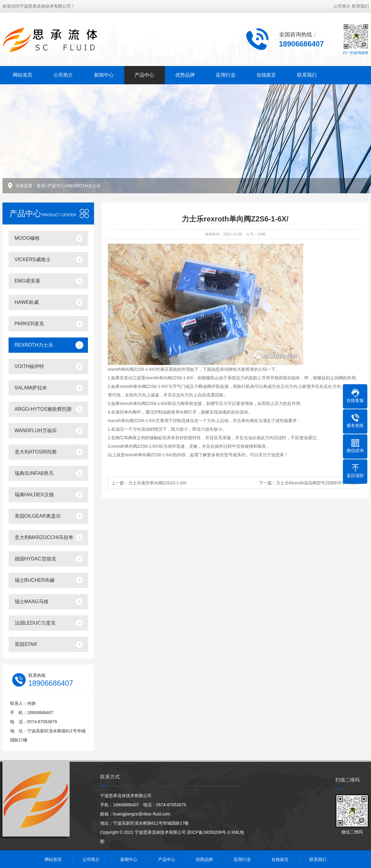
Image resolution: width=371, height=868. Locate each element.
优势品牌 (185, 75)
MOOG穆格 (27, 238)
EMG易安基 (27, 281)
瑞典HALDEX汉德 (34, 495)
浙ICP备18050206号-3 (208, 832)
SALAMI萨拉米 (31, 388)
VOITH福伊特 (29, 366)
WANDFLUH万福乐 (36, 430)
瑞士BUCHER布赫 (35, 580)
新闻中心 (104, 75)
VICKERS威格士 (33, 259)
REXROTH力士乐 (84, 186)
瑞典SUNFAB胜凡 (34, 473)
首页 (41, 186)
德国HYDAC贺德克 (35, 559)
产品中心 (144, 75)
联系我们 (360, 6)
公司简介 (342, 6)
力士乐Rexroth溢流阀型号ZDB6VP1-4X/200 (318, 483)
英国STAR (26, 644)
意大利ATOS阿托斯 (36, 452)
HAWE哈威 (27, 302)
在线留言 (266, 75)
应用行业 (226, 75)
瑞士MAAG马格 (32, 602)
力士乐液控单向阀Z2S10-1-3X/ (157, 483)
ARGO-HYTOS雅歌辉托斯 (43, 409)
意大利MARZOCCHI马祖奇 (44, 537)
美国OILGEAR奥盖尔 (38, 516)
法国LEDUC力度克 (35, 623)
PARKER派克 (29, 324)
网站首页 (23, 75)
